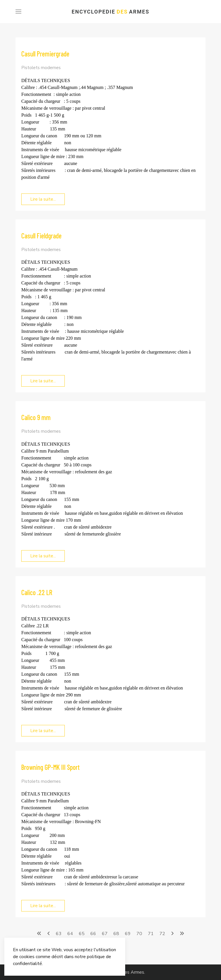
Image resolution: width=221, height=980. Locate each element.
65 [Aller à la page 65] (82, 934)
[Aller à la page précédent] (49, 934)
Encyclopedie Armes (110, 12)
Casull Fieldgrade (41, 236)
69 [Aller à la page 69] (128, 934)
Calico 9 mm (36, 417)
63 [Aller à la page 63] (59, 934)
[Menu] (18, 12)
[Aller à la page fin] (182, 934)
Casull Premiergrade (45, 54)
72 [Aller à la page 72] (162, 934)
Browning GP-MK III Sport (51, 767)
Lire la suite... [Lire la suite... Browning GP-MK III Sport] (43, 906)
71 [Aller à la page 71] (151, 934)
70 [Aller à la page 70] (139, 934)
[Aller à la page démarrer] (39, 934)
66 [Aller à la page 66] (93, 934)
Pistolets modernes (41, 68)
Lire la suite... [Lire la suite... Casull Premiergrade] (43, 199)
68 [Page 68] (116, 934)
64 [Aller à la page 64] (70, 934)
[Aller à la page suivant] (172, 934)
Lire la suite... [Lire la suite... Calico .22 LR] (43, 731)
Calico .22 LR (37, 592)
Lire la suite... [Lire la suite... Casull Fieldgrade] (43, 381)
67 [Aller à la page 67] (105, 934)
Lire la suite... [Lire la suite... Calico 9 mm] (43, 556)
